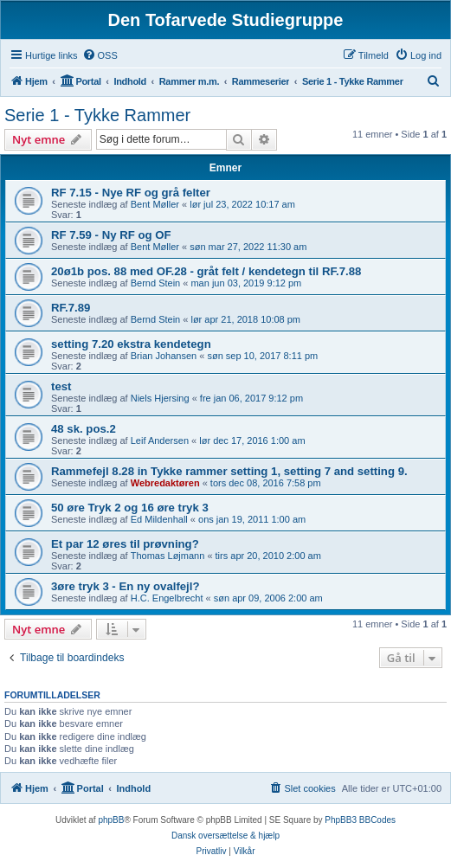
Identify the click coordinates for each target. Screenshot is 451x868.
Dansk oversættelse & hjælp (225, 836)
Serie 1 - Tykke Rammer (97, 115)
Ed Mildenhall (159, 519)
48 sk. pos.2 (84, 429)
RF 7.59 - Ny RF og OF (111, 235)
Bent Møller (155, 204)
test (61, 386)
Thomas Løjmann (168, 556)
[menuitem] (100, 55)
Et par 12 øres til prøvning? (125, 544)
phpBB (111, 820)
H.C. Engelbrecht (167, 598)
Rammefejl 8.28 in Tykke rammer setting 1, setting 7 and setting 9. (229, 471)
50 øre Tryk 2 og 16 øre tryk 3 (130, 508)
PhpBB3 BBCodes (360, 820)
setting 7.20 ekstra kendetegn (131, 344)
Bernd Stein (155, 283)
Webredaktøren (165, 483)
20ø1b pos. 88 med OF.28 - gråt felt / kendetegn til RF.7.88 (206, 271)
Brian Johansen (164, 356)
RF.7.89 (71, 308)
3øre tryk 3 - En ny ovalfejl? (126, 586)
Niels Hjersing (160, 398)
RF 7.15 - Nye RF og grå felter (131, 193)
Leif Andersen (160, 440)
